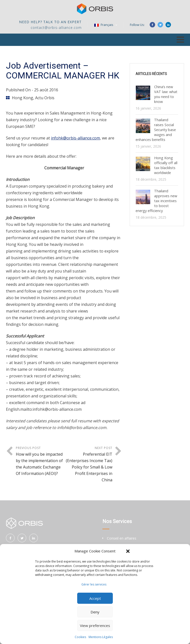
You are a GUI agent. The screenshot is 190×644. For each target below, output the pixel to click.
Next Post (88, 464)
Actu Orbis (45, 98)
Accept (95, 598)
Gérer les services (94, 584)
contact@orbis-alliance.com (56, 28)
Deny (95, 612)
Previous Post (40, 461)
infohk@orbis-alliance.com (75, 138)
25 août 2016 (46, 90)
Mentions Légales (101, 637)
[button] (128, 551)
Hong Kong (23, 98)
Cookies (80, 637)
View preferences (95, 625)
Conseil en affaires (122, 538)
